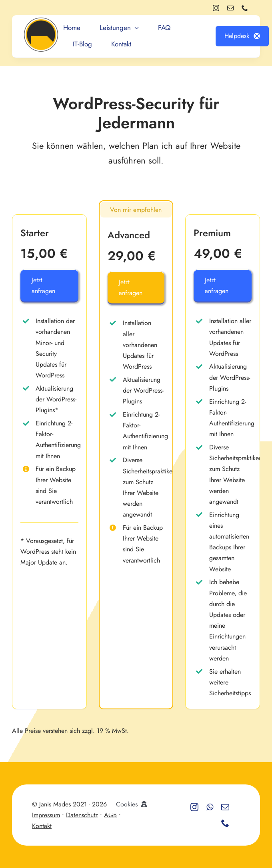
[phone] (245, 8)
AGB (110, 815)
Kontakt (42, 826)
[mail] (230, 8)
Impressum (46, 815)
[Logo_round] (41, 21)
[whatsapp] (210, 807)
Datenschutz (82, 815)
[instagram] (216, 8)
